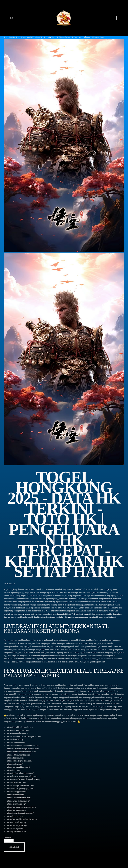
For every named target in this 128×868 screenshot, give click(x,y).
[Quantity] (9, 841)
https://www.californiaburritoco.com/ (22, 819)
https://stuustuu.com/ (15, 758)
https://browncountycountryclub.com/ (22, 776)
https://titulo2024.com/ (16, 743)
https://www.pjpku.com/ (17, 792)
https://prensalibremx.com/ (18, 730)
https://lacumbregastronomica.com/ (21, 752)
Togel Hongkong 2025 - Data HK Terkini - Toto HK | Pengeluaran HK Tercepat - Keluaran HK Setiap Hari (60, 37)
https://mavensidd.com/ (16, 782)
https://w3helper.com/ (16, 828)
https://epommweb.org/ (16, 804)
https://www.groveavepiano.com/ (20, 785)
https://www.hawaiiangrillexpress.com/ (23, 749)
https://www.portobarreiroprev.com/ (21, 807)
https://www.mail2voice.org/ (18, 767)
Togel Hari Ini (10, 37)
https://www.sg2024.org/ (17, 825)
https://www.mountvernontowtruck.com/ (23, 746)
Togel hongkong (10, 589)
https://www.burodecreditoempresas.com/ (24, 736)
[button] (14, 847)
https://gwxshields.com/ (16, 831)
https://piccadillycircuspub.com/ (20, 727)
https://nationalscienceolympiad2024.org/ (24, 779)
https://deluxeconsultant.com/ (19, 798)
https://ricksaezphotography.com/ (20, 789)
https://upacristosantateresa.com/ (20, 813)
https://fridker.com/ (15, 764)
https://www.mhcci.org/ (16, 810)
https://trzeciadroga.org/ (16, 822)
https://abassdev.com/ (15, 795)
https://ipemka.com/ (15, 816)
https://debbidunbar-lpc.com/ (18, 755)
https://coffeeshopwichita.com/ (19, 761)
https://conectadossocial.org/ (18, 733)
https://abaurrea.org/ (15, 739)
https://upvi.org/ (13, 770)
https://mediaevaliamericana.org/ (20, 773)
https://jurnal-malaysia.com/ (18, 801)
